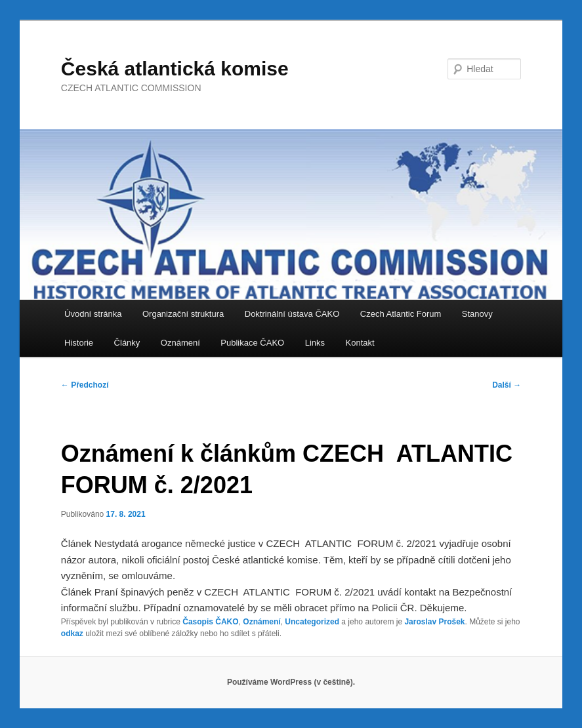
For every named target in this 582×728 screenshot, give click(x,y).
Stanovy (477, 314)
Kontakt (360, 343)
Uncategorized (312, 622)
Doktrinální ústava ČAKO (292, 314)
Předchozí (85, 385)
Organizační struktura (183, 314)
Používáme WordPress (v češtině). (291, 682)
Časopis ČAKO (210, 622)
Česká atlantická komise (175, 69)
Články (127, 343)
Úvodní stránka (93, 314)
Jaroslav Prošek (434, 622)
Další (507, 385)
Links (315, 343)
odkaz (72, 634)
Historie (79, 343)
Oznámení (180, 343)
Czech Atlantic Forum (401, 314)
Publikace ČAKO (252, 343)
